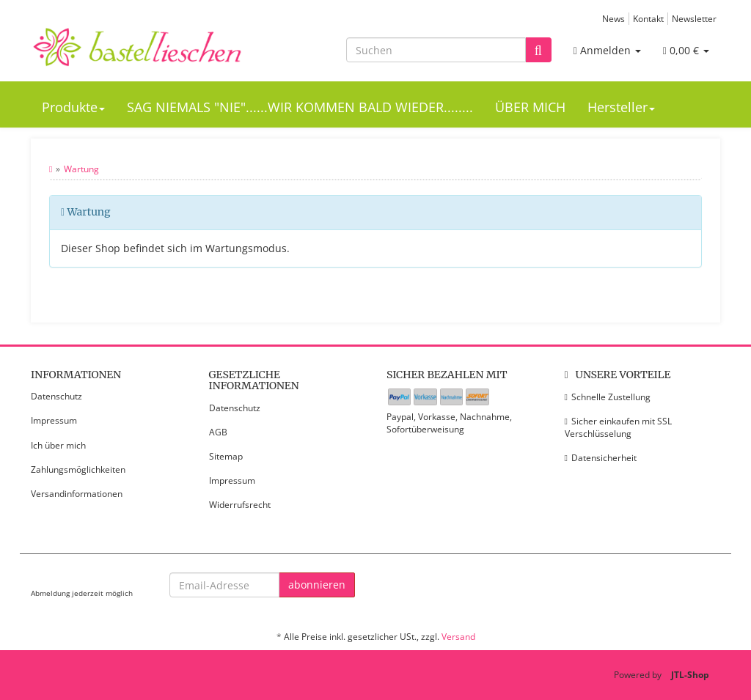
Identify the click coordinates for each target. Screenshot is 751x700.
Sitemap (226, 456)
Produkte (73, 107)
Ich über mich (58, 445)
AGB (218, 432)
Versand (458, 637)
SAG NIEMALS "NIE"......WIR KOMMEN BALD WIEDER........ (300, 107)
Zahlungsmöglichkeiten (78, 469)
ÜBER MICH (530, 107)
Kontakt (648, 18)
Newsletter (694, 18)
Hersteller (621, 107)
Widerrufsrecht (240, 505)
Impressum (54, 420)
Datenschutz (56, 396)
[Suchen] (436, 50)
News (613, 18)
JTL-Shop (690, 675)
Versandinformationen (77, 494)
